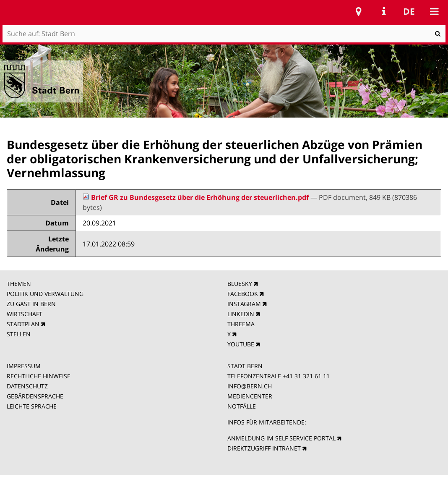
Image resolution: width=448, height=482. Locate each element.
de (409, 11)
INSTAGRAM (244, 304)
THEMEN (19, 284)
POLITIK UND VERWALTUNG (45, 294)
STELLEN (19, 334)
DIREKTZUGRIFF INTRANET (264, 448)
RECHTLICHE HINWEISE (39, 376)
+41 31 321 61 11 (306, 376)
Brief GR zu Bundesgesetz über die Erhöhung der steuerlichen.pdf (197, 197)
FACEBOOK (243, 294)
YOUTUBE (241, 344)
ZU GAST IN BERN (31, 304)
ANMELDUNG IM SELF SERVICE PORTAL (281, 438)
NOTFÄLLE (242, 406)
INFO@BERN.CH (250, 386)
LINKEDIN (241, 314)
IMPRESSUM (24, 366)
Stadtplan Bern (359, 11)
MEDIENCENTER (250, 396)
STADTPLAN (23, 324)
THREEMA (241, 324)
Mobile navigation (434, 11)
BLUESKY (240, 284)
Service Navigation (384, 11)
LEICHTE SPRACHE (32, 406)
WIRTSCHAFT (25, 314)
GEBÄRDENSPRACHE (35, 396)
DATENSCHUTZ (27, 386)
